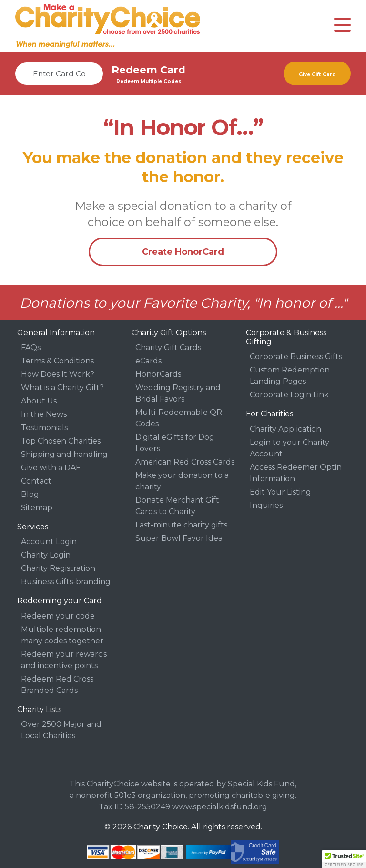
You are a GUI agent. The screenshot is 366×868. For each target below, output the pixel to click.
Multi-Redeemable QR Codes (179, 418)
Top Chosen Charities (61, 441)
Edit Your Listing (280, 492)
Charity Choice (161, 827)
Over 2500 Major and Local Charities (61, 730)
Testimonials (44, 428)
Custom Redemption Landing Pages (290, 376)
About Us (39, 401)
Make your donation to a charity (182, 481)
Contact (36, 481)
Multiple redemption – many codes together (64, 635)
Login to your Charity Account (290, 448)
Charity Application (285, 429)
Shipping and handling (64, 454)
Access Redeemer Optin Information (296, 473)
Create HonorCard (183, 252)
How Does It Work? (58, 374)
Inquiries (266, 505)
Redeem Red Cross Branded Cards (57, 685)
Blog (30, 494)
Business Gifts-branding (66, 582)
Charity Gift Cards (168, 347)
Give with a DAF (51, 468)
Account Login (49, 542)
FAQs (31, 347)
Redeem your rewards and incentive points (64, 660)
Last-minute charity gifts (181, 525)
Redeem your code (58, 616)
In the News (44, 414)
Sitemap (37, 508)
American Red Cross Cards (185, 462)
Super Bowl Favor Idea (179, 538)
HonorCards (158, 374)
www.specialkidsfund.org (220, 807)
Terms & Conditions (57, 361)
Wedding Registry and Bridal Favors (178, 393)
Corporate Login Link (289, 395)
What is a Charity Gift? (62, 387)
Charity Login (46, 555)
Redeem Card (148, 70)
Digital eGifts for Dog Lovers (175, 443)
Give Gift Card (317, 75)
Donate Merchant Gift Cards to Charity (177, 506)
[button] (344, 859)
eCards (148, 361)
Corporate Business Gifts (296, 356)
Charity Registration (58, 568)
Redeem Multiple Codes (149, 81)
